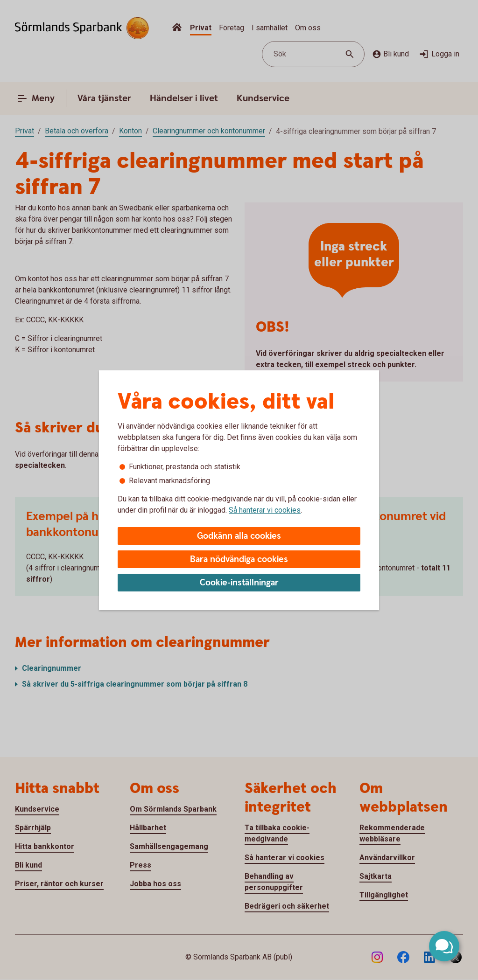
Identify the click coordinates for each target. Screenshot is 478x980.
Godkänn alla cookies (239, 536)
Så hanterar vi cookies (265, 510)
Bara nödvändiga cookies (239, 560)
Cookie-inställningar (239, 583)
